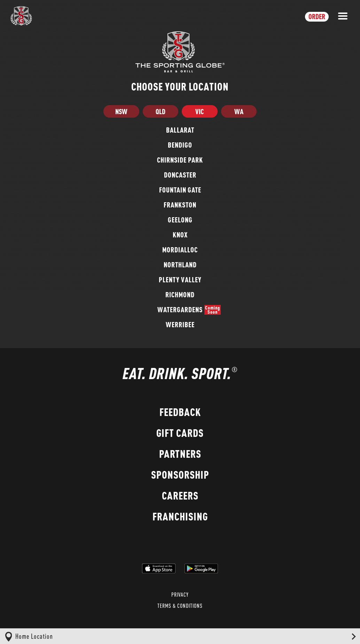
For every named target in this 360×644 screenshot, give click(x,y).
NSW (121, 111)
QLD (161, 111)
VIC (199, 111)
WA (239, 111)
